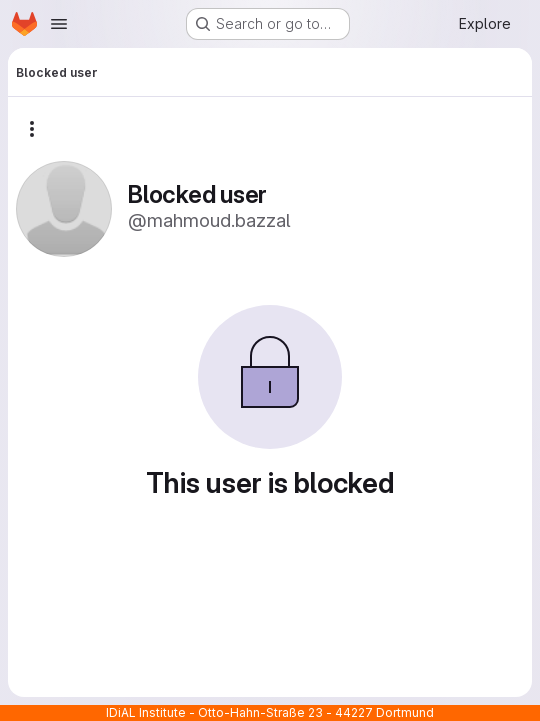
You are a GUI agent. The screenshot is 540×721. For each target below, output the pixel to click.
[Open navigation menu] (59, 24)
